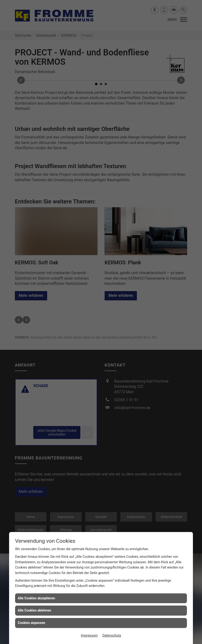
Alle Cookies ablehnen (34, 610)
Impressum (89, 635)
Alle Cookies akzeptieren (36, 598)
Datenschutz (112, 635)
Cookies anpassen (31, 623)
